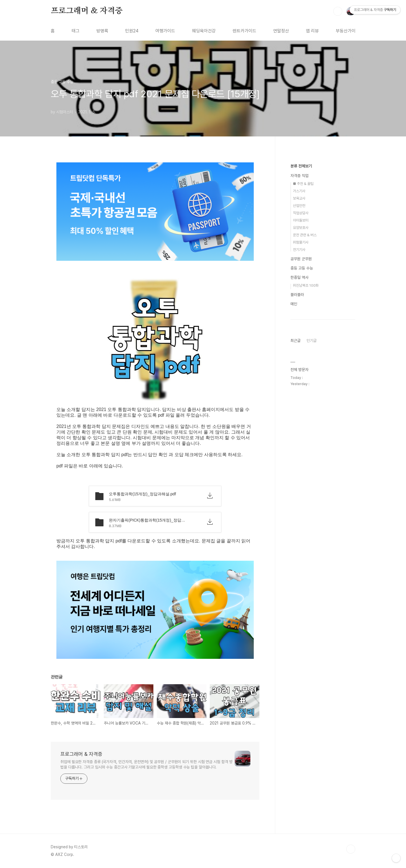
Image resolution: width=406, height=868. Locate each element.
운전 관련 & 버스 (305, 235)
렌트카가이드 (244, 31)
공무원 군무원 (301, 259)
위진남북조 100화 (306, 285)
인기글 (312, 341)
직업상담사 (301, 213)
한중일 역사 (299, 277)
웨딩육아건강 (204, 31)
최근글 (295, 341)
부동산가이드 (348, 31)
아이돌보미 (301, 220)
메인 (294, 304)
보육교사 (299, 198)
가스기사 (299, 191)
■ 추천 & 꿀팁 (303, 184)
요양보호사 (301, 228)
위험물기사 (301, 242)
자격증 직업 (299, 176)
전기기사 (299, 250)
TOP (351, 849)
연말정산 (281, 31)
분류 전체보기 (301, 166)
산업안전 (299, 206)
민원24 (132, 31)
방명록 (102, 31)
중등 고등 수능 (302, 268)
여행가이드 (165, 31)
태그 (76, 31)
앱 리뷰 (312, 31)
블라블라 (297, 295)
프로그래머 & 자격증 (87, 11)
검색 (338, 11)
